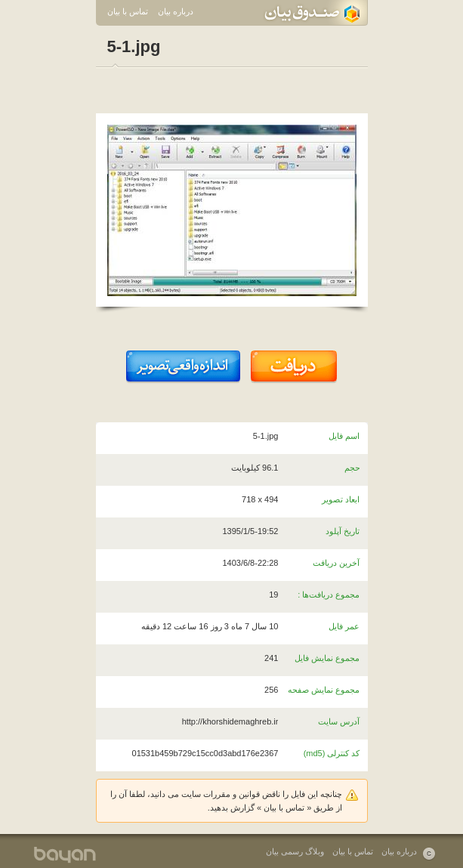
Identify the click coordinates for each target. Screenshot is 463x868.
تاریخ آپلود (343, 531)
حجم (352, 468)
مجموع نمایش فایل (327, 658)
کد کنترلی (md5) (332, 753)
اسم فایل (344, 436)
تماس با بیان (128, 11)
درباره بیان (176, 11)
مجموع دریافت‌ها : (329, 595)
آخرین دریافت (336, 563)
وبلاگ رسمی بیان (295, 851)
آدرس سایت (339, 721)
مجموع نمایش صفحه (324, 690)
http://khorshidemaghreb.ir (230, 721)
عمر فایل (344, 626)
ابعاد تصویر (341, 499)
